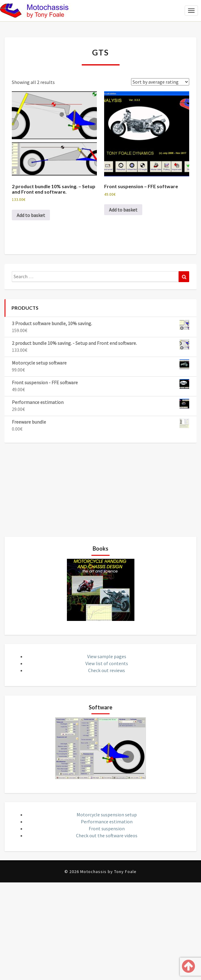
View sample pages (107, 656)
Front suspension (107, 828)
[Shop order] (160, 82)
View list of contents (107, 663)
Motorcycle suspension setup (107, 815)
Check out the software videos (107, 835)
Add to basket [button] (31, 215)
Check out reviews (107, 670)
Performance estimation (107, 822)
